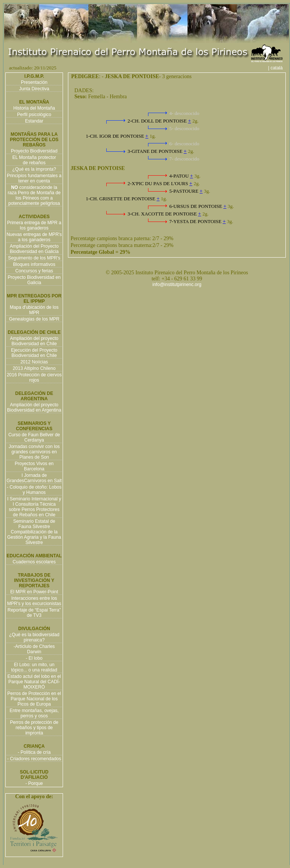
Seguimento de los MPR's (34, 258)
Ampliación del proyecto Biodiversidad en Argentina (34, 407)
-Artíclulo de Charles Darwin (34, 649)
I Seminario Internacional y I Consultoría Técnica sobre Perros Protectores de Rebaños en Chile (34, 507)
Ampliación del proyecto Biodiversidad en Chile (34, 341)
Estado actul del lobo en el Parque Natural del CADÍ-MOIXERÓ (34, 682)
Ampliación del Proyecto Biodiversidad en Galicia (34, 249)
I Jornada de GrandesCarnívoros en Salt (34, 478)
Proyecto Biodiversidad (34, 151)
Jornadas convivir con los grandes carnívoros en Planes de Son (34, 452)
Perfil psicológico (34, 115)
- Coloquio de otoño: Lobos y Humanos (34, 490)
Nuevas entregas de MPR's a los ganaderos (34, 237)
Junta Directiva (34, 89)
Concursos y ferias (34, 271)
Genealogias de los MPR (34, 319)
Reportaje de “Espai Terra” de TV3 (34, 613)
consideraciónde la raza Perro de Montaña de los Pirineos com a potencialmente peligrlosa (34, 195)
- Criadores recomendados (34, 759)
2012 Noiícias (34, 362)
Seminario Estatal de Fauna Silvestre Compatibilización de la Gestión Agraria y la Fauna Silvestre (34, 532)
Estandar (34, 121)
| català (278, 68)
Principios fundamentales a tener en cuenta (34, 178)
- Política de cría (34, 752)
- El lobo (34, 658)
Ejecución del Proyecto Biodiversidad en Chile (34, 353)
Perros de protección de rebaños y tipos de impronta (34, 728)
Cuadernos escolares (34, 562)
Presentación (34, 82)
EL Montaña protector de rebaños (34, 160)
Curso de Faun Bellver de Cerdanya (34, 437)
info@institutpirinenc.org (177, 285)
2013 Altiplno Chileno (34, 368)
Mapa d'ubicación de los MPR (34, 310)
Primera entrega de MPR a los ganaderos (34, 225)
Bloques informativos (34, 264)
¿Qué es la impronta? (34, 169)
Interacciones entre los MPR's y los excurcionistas (34, 601)
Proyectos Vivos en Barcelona (34, 466)
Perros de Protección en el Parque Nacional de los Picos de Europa (34, 699)
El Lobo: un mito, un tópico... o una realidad (34, 667)
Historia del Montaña (34, 108)
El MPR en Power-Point (34, 592)
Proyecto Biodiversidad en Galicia (34, 280)
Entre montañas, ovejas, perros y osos (34, 713)
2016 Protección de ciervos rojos (34, 377)
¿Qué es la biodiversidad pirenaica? (34, 637)
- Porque (34, 783)
